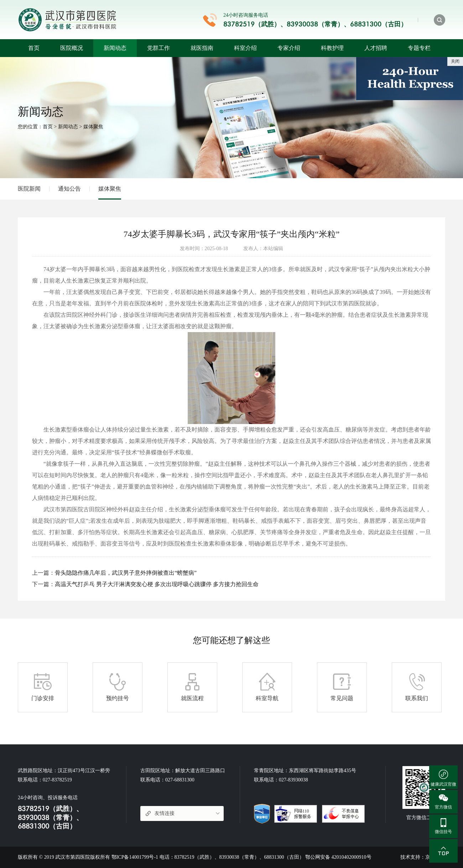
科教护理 (332, 48)
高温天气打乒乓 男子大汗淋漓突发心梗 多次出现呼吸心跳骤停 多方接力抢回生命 (157, 584)
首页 (34, 48)
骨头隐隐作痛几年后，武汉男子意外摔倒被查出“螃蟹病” (126, 573)
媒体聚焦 (93, 127)
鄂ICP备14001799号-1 (135, 857)
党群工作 (158, 48)
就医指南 (202, 48)
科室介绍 (245, 48)
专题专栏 (419, 48)
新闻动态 (115, 48)
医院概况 (72, 48)
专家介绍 (289, 48)
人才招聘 (376, 48)
